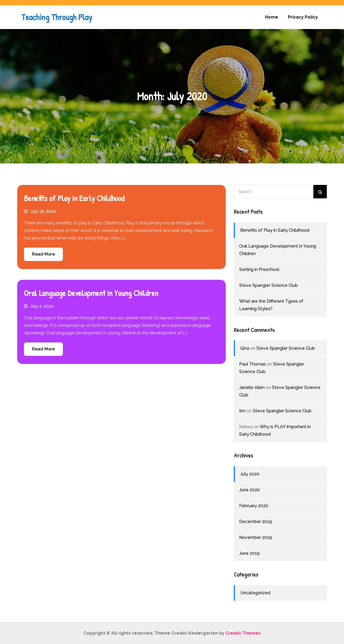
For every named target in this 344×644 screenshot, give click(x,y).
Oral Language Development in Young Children (91, 293)
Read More (43, 254)
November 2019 (256, 537)
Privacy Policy (303, 17)
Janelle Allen (252, 387)
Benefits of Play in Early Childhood (74, 198)
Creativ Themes (243, 633)
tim (242, 411)
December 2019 (256, 522)
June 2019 (249, 553)
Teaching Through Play (57, 17)
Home (272, 17)
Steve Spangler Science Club (268, 285)
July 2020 (250, 474)
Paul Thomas (252, 364)
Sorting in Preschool (259, 269)
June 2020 (250, 490)
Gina (245, 348)
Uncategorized (255, 593)
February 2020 (254, 506)
